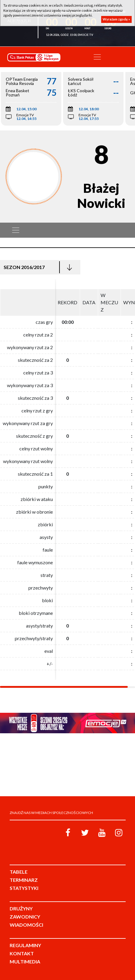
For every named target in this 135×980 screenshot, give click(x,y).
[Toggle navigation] (97, 57)
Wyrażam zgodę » (116, 19)
